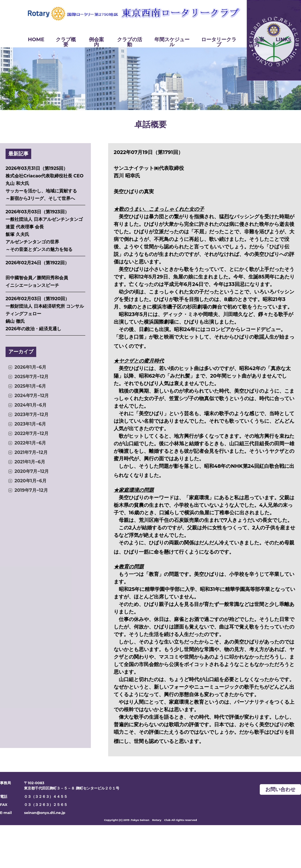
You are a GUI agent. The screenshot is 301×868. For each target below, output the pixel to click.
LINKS (283, 40)
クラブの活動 (130, 42)
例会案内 (96, 42)
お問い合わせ (280, 789)
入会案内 (257, 42)
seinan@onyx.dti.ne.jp (45, 813)
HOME (36, 40)
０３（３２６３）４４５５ (46, 797)
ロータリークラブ (219, 42)
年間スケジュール (172, 42)
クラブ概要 (66, 42)
